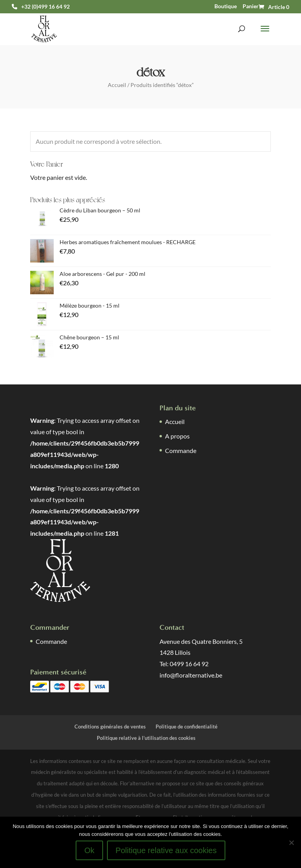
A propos (177, 436)
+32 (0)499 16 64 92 (45, 7)
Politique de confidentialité (187, 727)
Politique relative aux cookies (166, 850)
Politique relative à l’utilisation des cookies (146, 738)
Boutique (226, 6)
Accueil (117, 85)
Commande (181, 450)
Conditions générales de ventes (110, 727)
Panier (251, 6)
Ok (89, 850)
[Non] (291, 843)
